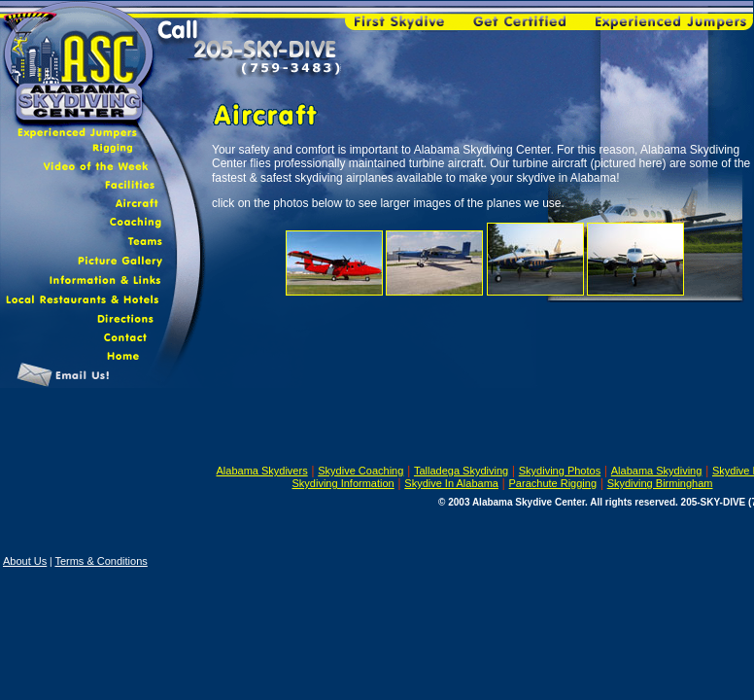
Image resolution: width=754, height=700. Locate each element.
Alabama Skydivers (262, 471)
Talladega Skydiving (461, 471)
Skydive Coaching (360, 471)
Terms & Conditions (101, 561)
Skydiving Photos (560, 471)
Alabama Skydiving (657, 471)
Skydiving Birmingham (660, 483)
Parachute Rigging (553, 483)
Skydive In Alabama (451, 483)
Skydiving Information (343, 483)
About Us (25, 561)
